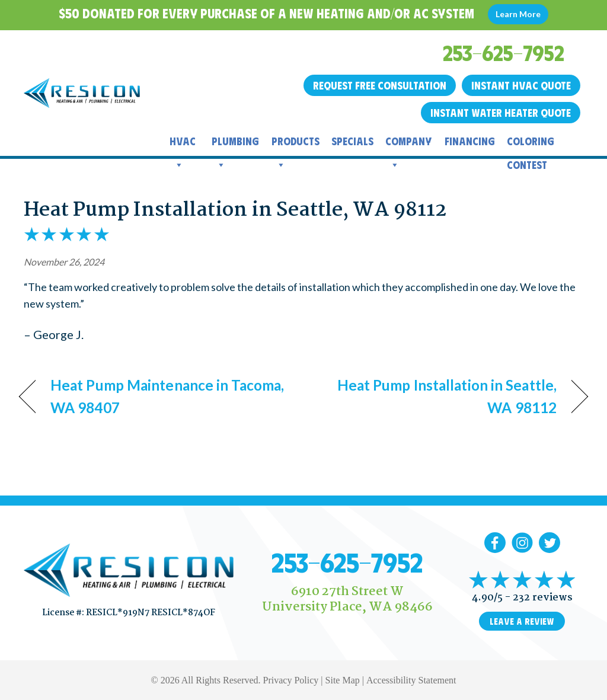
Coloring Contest (531, 144)
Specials (352, 141)
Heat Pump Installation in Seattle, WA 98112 (235, 210)
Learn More (518, 14)
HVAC (183, 144)
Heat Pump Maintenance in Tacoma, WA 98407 (167, 396)
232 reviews (543, 598)
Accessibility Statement (411, 680)
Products (295, 144)
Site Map (343, 680)
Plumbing (235, 144)
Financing (470, 141)
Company (409, 144)
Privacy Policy (291, 680)
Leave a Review (522, 621)
